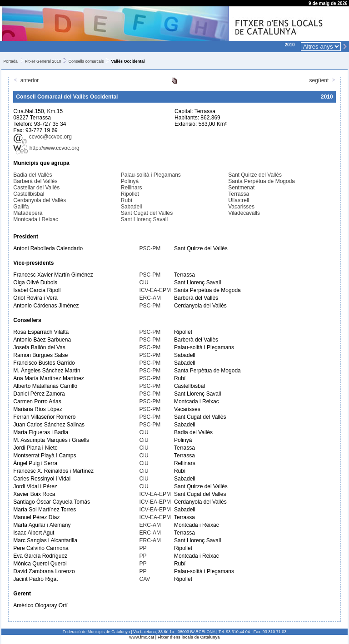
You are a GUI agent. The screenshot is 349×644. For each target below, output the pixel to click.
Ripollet (130, 194)
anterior (26, 80)
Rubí (127, 200)
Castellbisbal (29, 194)
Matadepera (28, 213)
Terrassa (239, 194)
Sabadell (132, 207)
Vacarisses (241, 207)
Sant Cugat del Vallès (147, 213)
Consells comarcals (86, 61)
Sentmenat (241, 188)
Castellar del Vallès (36, 188)
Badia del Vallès (32, 175)
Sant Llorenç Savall (144, 219)
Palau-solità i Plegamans (151, 175)
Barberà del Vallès (35, 181)
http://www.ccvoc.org (46, 148)
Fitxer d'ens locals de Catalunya (189, 637)
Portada (10, 61)
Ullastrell (239, 200)
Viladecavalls (244, 213)
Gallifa (21, 207)
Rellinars (132, 188)
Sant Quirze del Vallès (255, 175)
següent (323, 80)
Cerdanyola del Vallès (40, 200)
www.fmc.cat (142, 637)
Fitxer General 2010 (43, 61)
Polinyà (130, 181)
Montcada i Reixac (36, 219)
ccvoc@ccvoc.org (42, 137)
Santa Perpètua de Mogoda (262, 181)
